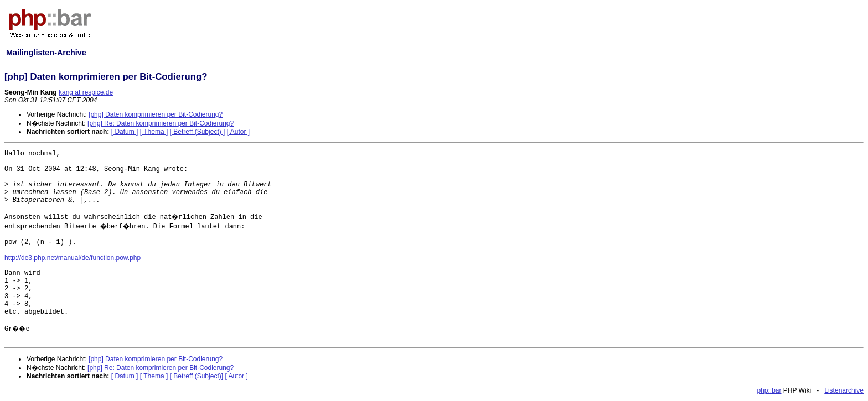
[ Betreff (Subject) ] (198, 132)
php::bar (769, 390)
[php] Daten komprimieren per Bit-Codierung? (156, 114)
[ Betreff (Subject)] (197, 376)
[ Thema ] (154, 132)
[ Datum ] (125, 132)
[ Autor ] (238, 132)
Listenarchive (844, 390)
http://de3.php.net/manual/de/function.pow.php (73, 258)
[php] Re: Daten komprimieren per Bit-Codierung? (161, 123)
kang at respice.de (86, 92)
